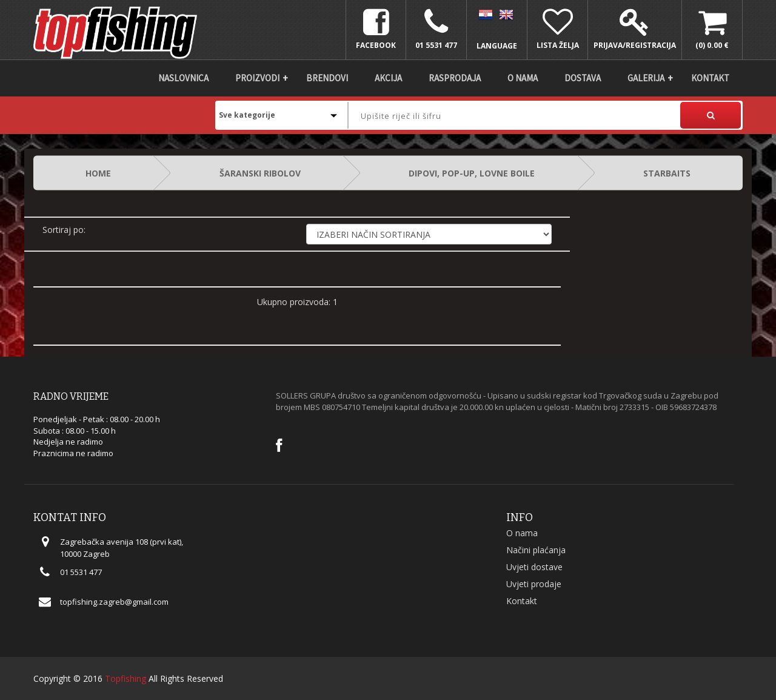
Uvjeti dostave (534, 567)
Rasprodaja (455, 78)
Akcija (388, 78)
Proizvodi (257, 78)
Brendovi (327, 78)
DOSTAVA (583, 78)
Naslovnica (183, 78)
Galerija (646, 78)
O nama (523, 78)
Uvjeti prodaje (534, 584)
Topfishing (125, 678)
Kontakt (710, 78)
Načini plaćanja (536, 550)
